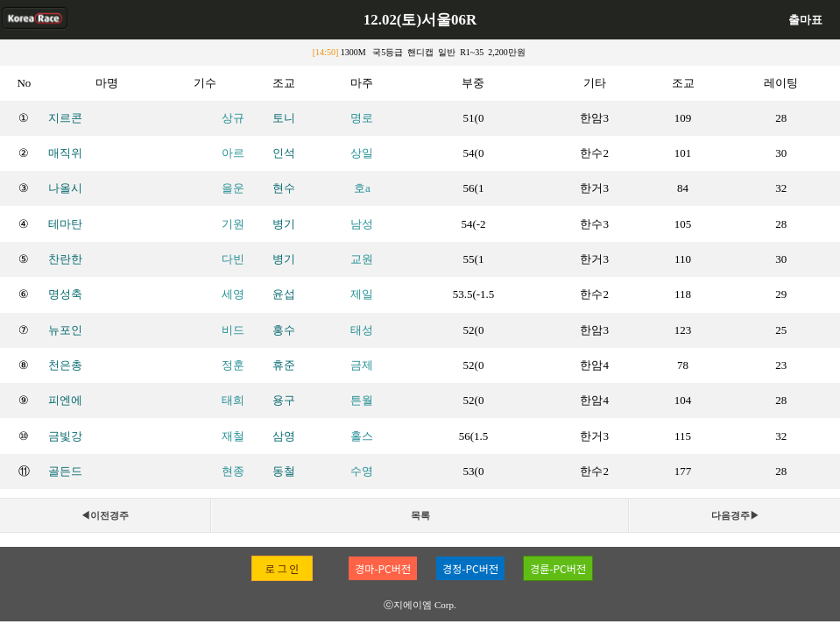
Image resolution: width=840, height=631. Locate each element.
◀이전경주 (105, 515)
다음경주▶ (735, 515)
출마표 (805, 20)
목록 (420, 515)
